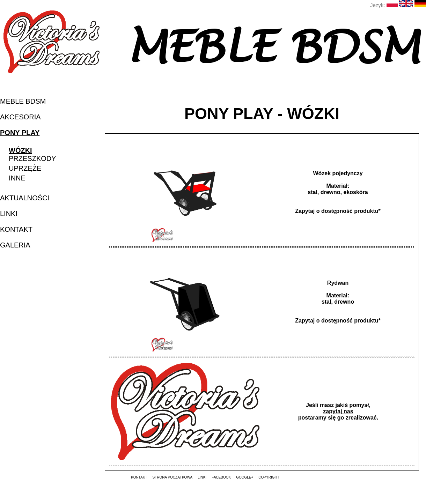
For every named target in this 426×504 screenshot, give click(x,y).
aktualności (25, 198)
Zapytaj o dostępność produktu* (338, 211)
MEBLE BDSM (23, 101)
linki (9, 214)
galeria (15, 245)
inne (17, 178)
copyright (269, 477)
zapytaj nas (338, 411)
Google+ (245, 477)
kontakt (16, 229)
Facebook (221, 477)
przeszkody (32, 158)
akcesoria (20, 117)
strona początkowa (172, 477)
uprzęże (25, 168)
